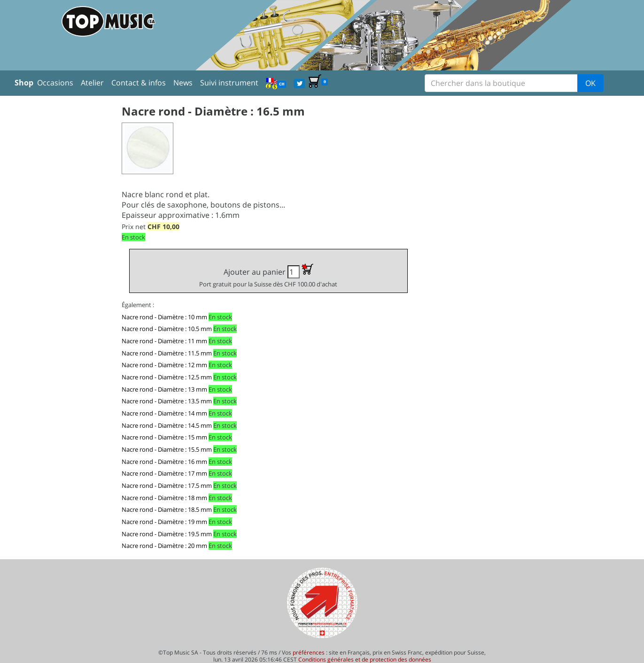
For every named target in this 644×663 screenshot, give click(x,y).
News (183, 83)
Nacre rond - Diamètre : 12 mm (164, 365)
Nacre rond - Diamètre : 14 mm (164, 413)
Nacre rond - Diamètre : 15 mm (164, 437)
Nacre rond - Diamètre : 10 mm (164, 317)
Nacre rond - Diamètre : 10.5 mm (167, 329)
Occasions (55, 83)
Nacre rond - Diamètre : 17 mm (164, 473)
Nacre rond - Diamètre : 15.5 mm (167, 449)
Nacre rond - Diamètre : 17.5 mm (167, 486)
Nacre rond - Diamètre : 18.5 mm (167, 509)
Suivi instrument (229, 83)
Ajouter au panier (268, 276)
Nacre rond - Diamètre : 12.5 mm (167, 377)
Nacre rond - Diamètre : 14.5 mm (167, 425)
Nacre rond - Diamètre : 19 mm (164, 522)
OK (590, 83)
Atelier (92, 83)
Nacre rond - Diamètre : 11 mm (164, 341)
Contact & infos (139, 83)
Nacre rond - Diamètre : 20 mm (164, 546)
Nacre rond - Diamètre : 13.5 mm (167, 401)
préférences (309, 652)
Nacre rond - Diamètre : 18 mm (164, 498)
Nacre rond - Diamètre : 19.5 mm (167, 534)
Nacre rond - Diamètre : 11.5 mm (167, 353)
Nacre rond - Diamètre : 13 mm (164, 389)
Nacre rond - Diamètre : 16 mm (164, 462)
